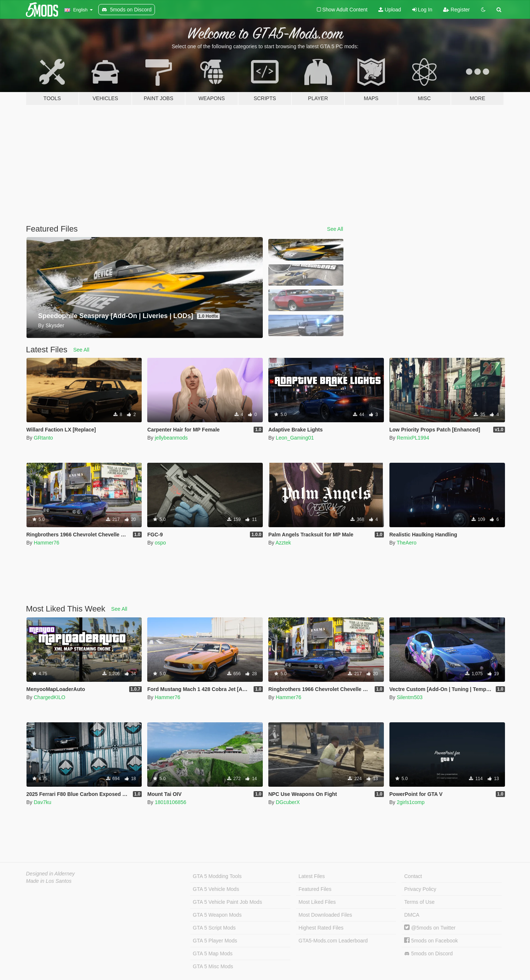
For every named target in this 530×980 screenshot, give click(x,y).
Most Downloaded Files (325, 915)
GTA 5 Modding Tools (217, 876)
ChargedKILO (50, 697)
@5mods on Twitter (430, 928)
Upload (390, 10)
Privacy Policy (420, 889)
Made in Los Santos (49, 881)
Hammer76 (47, 543)
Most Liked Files (317, 902)
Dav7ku (43, 802)
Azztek (283, 543)
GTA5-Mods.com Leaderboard (333, 941)
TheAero (407, 543)
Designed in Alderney (51, 874)
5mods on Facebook (431, 941)
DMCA (412, 915)
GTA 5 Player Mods (215, 941)
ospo (160, 543)
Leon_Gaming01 (295, 438)
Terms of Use (419, 902)
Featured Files (315, 889)
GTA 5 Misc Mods (213, 966)
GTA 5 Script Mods (214, 928)
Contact (413, 876)
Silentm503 (410, 697)
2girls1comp (411, 802)
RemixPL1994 (413, 438)
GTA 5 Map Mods (213, 953)
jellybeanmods (171, 438)
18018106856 (170, 802)
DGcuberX (288, 802)
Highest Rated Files (321, 928)
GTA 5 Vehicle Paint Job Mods (227, 902)
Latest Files (312, 876)
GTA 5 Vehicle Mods (216, 889)
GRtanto (43, 438)
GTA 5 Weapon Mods (217, 915)
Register (456, 10)
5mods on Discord (428, 954)
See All (335, 229)
